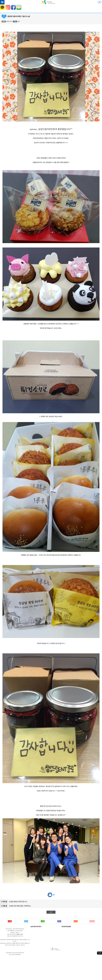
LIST (51, 912)
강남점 (10, 921)
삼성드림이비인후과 (36, 927)
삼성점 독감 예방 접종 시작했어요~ (20, 906)
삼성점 (26, 921)
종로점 (59, 921)
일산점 (76, 921)
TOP (100, 953)
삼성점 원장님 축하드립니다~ (18, 902)
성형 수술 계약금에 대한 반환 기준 (15, 936)
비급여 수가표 (20, 934)
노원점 (43, 921)
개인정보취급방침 (66, 927)
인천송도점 (92, 921)
